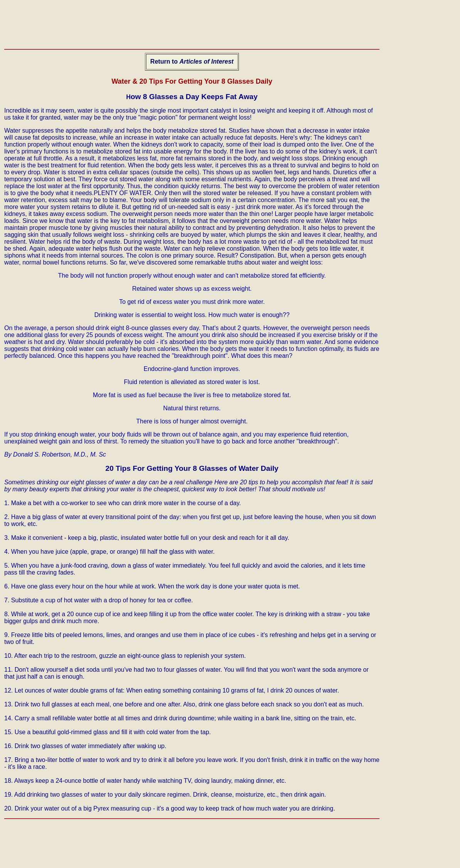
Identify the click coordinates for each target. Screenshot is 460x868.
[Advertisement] (144, 22)
